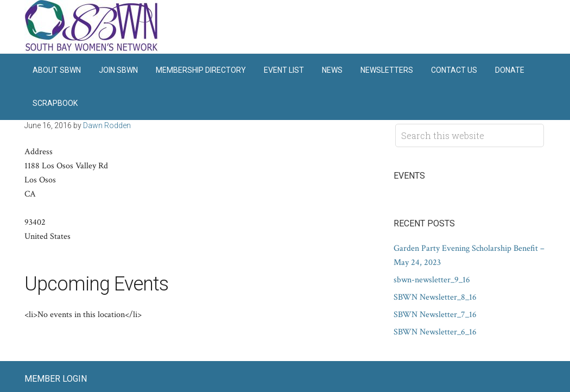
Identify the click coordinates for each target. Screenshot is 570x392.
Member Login (56, 379)
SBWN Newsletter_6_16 (435, 332)
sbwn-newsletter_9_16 (432, 280)
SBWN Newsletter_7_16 (435, 315)
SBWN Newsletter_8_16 (435, 297)
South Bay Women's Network (92, 27)
